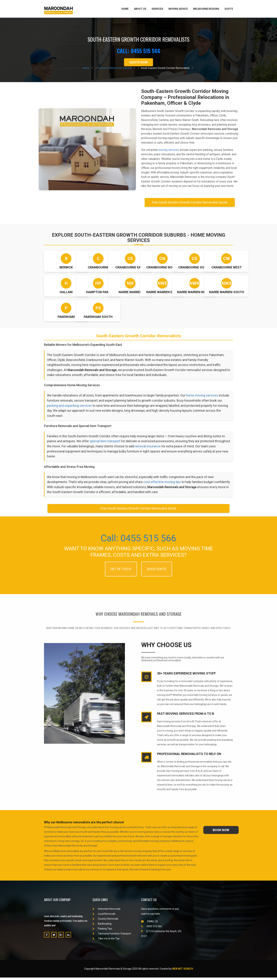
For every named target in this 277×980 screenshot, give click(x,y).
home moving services (204, 396)
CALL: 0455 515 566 (139, 51)
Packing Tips (102, 931)
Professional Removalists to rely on (189, 756)
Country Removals (105, 921)
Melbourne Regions (206, 9)
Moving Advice (178, 9)
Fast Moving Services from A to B (185, 716)
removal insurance (165, 448)
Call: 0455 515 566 (139, 540)
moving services (169, 150)
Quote (229, 9)
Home (125, 9)
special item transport (105, 443)
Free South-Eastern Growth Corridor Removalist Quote (190, 202)
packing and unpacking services (75, 406)
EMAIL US (150, 924)
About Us (140, 9)
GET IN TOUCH (121, 571)
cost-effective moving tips (163, 484)
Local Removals (104, 916)
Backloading (102, 926)
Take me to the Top (106, 941)
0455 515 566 (151, 929)
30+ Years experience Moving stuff (186, 676)
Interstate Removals (107, 911)
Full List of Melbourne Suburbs (115, 68)
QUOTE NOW (138, 62)
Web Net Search (183, 971)
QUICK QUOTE (157, 571)
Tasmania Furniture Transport (112, 936)
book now (221, 832)
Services (157, 9)
